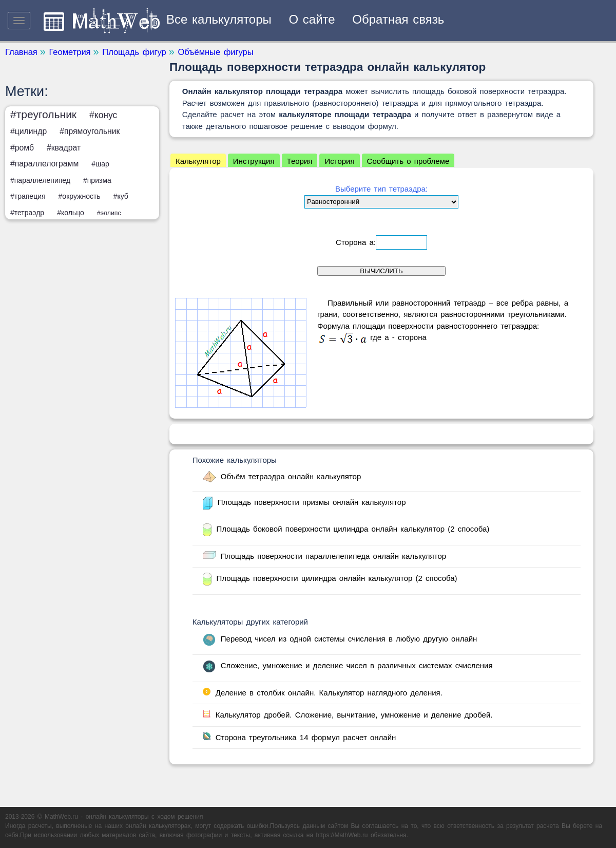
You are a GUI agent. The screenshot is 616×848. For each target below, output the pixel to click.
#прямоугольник (90, 131)
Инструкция (254, 161)
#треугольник (43, 114)
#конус (103, 115)
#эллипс (109, 213)
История (339, 161)
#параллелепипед (40, 180)
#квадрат (64, 148)
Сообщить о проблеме (408, 161)
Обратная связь (398, 19)
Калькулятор (198, 161)
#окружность (80, 196)
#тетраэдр (27, 213)
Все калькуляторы (219, 19)
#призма (97, 180)
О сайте (312, 19)
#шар (100, 164)
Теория (300, 161)
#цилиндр (28, 131)
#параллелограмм (44, 164)
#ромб (22, 148)
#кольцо (71, 213)
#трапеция (28, 196)
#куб (121, 196)
